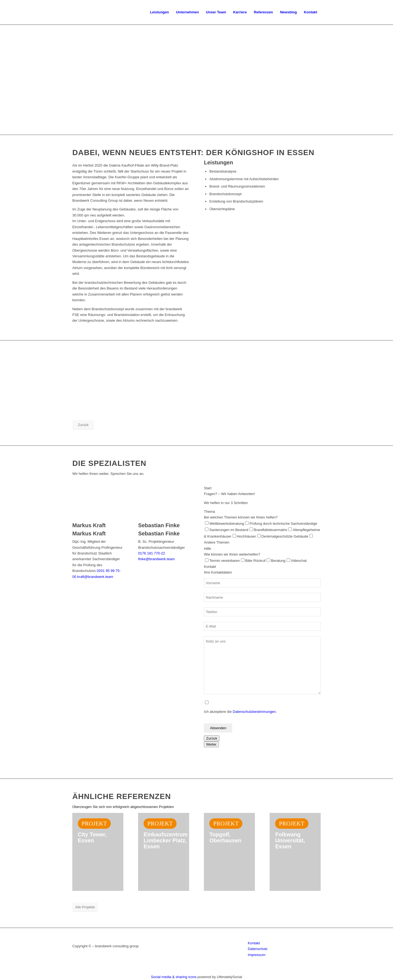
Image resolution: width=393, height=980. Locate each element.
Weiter (211, 744)
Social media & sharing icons (174, 977)
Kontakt (254, 943)
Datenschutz (258, 949)
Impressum (257, 955)
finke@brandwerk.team (156, 559)
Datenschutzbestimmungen (254, 712)
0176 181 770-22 (151, 553)
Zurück (212, 738)
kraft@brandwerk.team (95, 577)
